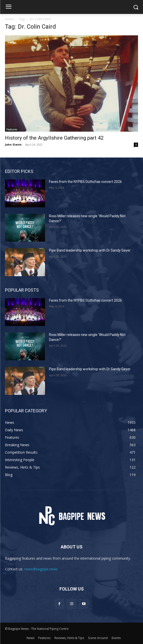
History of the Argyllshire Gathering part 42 (54, 138)
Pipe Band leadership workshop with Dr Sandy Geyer (90, 250)
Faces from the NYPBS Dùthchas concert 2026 (85, 182)
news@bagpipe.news (41, 569)
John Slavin (13, 144)
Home (9, 19)
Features (12, 129)
